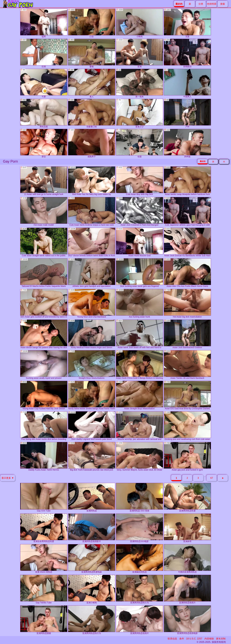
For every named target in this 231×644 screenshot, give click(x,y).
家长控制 (221, 639)
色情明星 (212, 4)
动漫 (140, 143)
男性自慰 (44, 113)
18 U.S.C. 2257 (194, 639)
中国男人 (187, 83)
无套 (187, 23)
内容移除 (209, 639)
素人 (92, 83)
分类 (201, 4)
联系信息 (172, 639)
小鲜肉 (140, 23)
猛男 (44, 23)
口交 (92, 23)
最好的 (203, 161)
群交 (44, 143)
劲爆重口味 (92, 113)
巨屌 (44, 53)
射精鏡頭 (187, 53)
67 (212, 478)
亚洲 (140, 53)
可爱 (44, 83)
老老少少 (140, 113)
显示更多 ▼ (8, 478)
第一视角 (140, 83)
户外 (187, 113)
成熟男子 (92, 143)
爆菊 (92, 53)
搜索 (223, 4)
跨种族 (187, 143)
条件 (182, 639)
